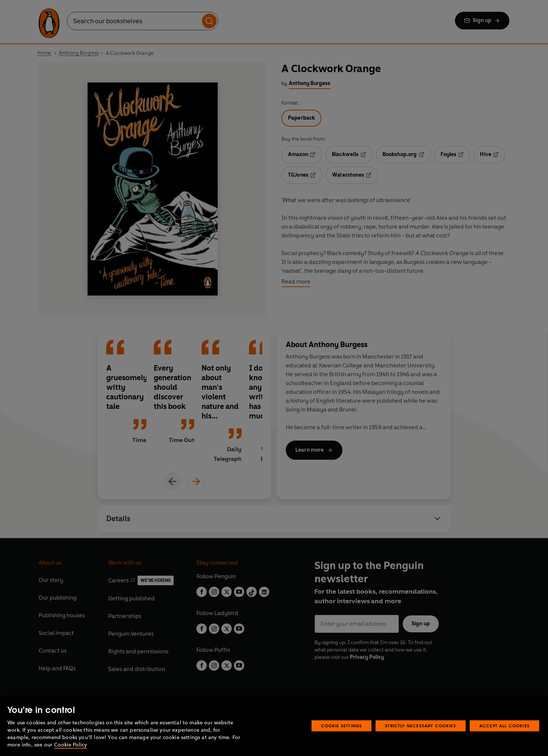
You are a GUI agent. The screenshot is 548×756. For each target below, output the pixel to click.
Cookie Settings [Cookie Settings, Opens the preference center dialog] (342, 726)
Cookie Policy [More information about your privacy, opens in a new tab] (70, 745)
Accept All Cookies (504, 726)
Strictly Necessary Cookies (421, 726)
